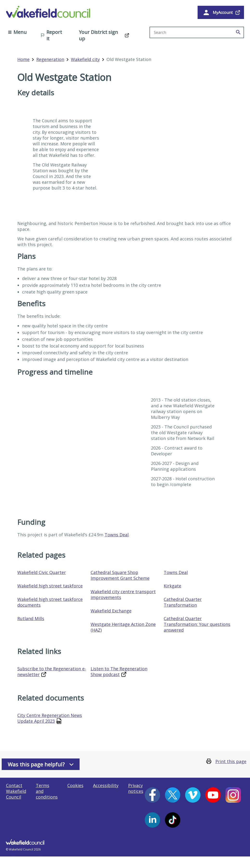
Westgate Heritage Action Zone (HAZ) (123, 627)
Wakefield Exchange (111, 611)
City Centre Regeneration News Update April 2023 (50, 718)
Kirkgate (172, 586)
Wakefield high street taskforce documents (50, 602)
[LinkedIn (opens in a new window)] (152, 820)
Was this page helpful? (41, 764)
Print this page (231, 761)
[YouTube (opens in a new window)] (213, 795)
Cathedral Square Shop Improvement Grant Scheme (120, 575)
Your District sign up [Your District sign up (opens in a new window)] (98, 35)
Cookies (75, 785)
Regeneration (50, 59)
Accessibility (106, 785)
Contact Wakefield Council (16, 791)
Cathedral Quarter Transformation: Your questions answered (197, 624)
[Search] (238, 32)
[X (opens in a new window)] (173, 795)
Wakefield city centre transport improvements (123, 594)
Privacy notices (136, 788)
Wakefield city (85, 59)
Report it (51, 35)
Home (23, 59)
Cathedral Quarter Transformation (183, 602)
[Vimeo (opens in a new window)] (193, 795)
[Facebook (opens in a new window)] (152, 795)
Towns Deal (117, 535)
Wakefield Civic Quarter (42, 572)
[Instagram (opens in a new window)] (233, 795)
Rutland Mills (31, 618)
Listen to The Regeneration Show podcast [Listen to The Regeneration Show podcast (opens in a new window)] (119, 672)
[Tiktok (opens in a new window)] (173, 820)
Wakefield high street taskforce (50, 586)
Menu (17, 32)
